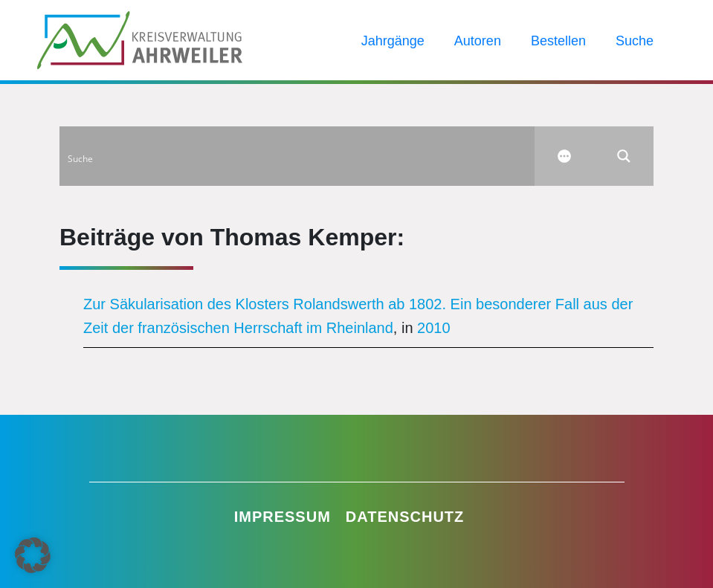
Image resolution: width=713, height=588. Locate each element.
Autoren (478, 41)
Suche (635, 41)
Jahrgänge (393, 41)
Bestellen (558, 41)
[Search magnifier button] (624, 156)
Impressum (283, 517)
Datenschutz (405, 517)
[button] (33, 555)
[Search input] (298, 156)
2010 (434, 328)
